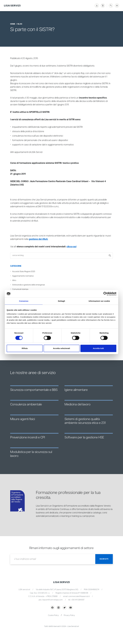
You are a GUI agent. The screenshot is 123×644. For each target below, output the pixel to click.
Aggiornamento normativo (23, 276)
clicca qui (72, 247)
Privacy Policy (69, 615)
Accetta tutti (98, 348)
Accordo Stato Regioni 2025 (24, 272)
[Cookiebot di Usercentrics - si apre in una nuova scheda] (105, 294)
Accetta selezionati (61, 348)
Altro (14, 280)
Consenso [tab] (24, 301)
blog (20, 24)
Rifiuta (25, 348)
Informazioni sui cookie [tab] (99, 301)
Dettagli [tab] (61, 301)
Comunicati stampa (20, 289)
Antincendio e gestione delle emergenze (29, 285)
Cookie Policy (53, 615)
